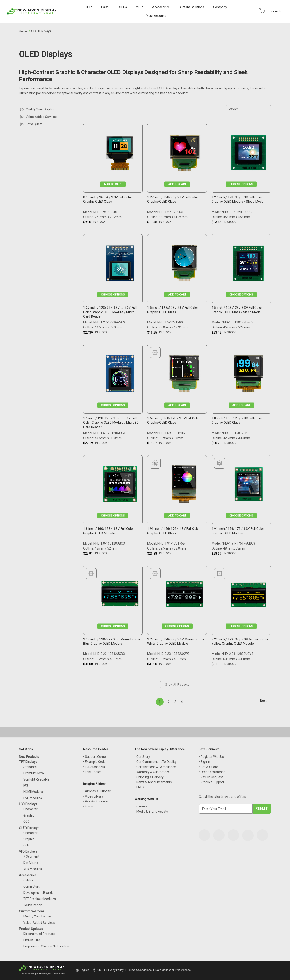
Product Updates (31, 929)
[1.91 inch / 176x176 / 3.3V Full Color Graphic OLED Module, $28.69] (248, 485)
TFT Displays (28, 762)
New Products (29, 757)
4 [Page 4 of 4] (182, 702)
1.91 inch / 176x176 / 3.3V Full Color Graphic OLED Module (238, 531)
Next (265, 701)
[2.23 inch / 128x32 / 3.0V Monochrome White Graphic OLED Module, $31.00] (184, 596)
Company (220, 7)
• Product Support (211, 782)
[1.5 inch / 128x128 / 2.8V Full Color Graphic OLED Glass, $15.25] (184, 264)
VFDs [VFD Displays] (140, 7)
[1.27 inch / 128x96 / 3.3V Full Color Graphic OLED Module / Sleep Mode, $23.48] (248, 154)
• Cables (27, 880)
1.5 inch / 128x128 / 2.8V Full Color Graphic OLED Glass (173, 310)
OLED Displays (29, 828)
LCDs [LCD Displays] (105, 7)
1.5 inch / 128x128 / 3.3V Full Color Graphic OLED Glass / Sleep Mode (237, 310)
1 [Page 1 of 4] (160, 702)
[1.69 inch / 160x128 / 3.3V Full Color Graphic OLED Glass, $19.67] (184, 375)
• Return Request (211, 777)
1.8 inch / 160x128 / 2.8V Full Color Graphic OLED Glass (237, 421)
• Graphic (28, 815)
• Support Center (95, 757)
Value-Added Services (41, 117)
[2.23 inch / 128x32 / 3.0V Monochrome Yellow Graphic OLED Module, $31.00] (248, 596)
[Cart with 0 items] (262, 11)
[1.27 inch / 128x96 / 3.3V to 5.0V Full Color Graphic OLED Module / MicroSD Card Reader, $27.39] (120, 264)
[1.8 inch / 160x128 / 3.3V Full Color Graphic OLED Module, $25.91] (120, 485)
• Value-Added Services (38, 923)
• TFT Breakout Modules (39, 899)
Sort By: (233, 109)
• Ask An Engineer (96, 801)
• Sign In (204, 762)
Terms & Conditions (140, 970)
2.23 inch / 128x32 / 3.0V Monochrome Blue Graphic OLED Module (112, 642)
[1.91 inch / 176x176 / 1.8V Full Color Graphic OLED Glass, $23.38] (184, 485)
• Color (26, 845)
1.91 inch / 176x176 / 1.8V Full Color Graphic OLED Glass (174, 531)
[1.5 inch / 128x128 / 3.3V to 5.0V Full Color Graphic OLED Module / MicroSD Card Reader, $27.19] (120, 375)
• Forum (89, 806)
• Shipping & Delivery (149, 777)
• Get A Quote (208, 767)
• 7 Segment (30, 856)
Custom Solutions (191, 7)
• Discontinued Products (39, 934)
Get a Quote (34, 124)
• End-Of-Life (31, 940)
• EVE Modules (32, 798)
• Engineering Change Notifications (46, 946)
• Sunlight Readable (35, 779)
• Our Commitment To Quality (156, 762)
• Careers (141, 806)
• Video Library (93, 796)
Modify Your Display (40, 109)
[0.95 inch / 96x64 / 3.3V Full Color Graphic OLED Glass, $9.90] (120, 154)
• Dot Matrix (30, 863)
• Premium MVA (33, 773)
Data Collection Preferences (173, 970)
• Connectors (31, 886)
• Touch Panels (32, 905)
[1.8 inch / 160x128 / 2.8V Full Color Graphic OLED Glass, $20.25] (248, 375)
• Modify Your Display (37, 916)
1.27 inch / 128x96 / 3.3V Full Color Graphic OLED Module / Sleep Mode (238, 199)
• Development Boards (37, 893)
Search (276, 11)
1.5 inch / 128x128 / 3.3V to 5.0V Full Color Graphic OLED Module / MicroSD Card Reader (111, 423)
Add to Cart (113, 184)
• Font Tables (92, 772)
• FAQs (139, 787)
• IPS (25, 785)
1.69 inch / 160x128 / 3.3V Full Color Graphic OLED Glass (174, 421)
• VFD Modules (32, 869)
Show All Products (177, 685)
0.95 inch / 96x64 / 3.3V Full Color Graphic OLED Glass (108, 199)
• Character (30, 809)
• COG (26, 822)
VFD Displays (28, 851)
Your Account (156, 16)
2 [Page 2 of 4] (169, 702)
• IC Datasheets (94, 767)
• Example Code (94, 762)
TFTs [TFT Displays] (89, 7)
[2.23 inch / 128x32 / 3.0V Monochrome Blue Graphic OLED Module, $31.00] (120, 596)
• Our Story (142, 757)
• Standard (29, 767)
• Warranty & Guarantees (152, 772)
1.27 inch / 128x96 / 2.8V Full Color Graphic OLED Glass (173, 199)
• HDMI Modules (33, 792)
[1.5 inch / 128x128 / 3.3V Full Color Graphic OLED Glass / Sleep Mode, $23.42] (248, 264)
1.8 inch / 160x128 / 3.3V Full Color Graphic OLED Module (109, 531)
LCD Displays (28, 804)
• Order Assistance (212, 772)
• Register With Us (211, 757)
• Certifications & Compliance (155, 767)
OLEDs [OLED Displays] (122, 7)
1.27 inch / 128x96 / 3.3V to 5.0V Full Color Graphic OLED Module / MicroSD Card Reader (111, 312)
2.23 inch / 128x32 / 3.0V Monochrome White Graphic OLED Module (176, 642)
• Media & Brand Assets (151, 812)
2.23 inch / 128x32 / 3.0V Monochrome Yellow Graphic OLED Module (240, 642)
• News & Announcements (153, 782)
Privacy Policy (115, 970)
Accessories (161, 7)
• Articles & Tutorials (97, 791)
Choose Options (241, 184)
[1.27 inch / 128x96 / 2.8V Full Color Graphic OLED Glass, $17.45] (184, 154)
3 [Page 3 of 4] (175, 702)
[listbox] (255, 109)
